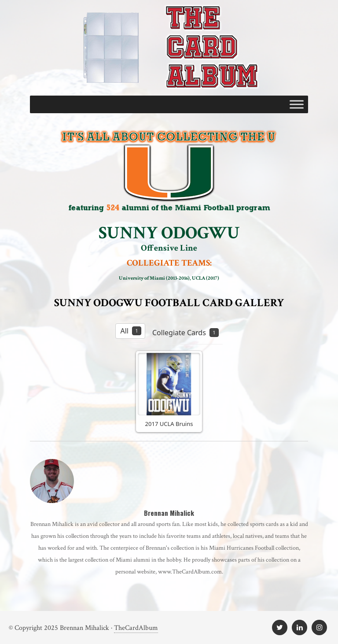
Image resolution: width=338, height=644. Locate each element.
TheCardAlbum (136, 628)
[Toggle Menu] (297, 104)
